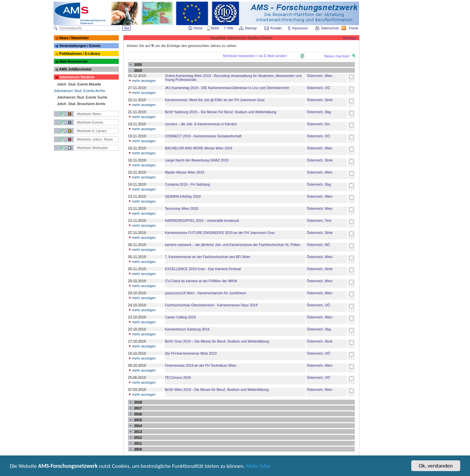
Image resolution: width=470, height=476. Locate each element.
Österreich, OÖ (319, 88)
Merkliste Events (90, 122)
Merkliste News (89, 114)
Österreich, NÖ (318, 245)
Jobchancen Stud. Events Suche (82, 97)
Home (198, 28)
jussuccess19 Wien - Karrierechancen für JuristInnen (205, 293)
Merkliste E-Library (92, 131)
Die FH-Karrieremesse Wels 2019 (191, 353)
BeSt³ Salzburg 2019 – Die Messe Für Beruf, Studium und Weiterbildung (221, 112)
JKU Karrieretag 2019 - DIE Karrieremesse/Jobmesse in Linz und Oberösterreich (227, 88)
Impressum (300, 28)
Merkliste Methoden (93, 148)
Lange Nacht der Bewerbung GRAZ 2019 (197, 160)
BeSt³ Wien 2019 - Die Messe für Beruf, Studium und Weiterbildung (217, 390)
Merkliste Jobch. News (95, 139)
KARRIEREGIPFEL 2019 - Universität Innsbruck (202, 221)
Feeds (354, 28)
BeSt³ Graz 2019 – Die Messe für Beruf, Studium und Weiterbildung (217, 341)
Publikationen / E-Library (80, 54)
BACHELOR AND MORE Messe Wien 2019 (199, 148)
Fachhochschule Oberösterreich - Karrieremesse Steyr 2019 (211, 305)
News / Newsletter (74, 38)
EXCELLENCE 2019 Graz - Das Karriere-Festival (203, 269)
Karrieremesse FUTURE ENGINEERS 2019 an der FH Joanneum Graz (220, 233)
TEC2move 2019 (178, 377)
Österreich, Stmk (320, 100)
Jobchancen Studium (77, 77)
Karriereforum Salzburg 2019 (187, 329)
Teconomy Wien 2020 (181, 208)
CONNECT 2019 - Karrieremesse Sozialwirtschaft (203, 136)
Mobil (215, 28)
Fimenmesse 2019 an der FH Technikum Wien (201, 365)
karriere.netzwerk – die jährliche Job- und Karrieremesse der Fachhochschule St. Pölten (233, 245)
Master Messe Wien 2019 (185, 172)
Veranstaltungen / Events (80, 46)
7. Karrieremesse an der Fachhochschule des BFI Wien (208, 257)
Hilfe (230, 28)
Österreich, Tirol (319, 221)
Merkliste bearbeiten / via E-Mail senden (255, 56)
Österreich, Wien (320, 76)
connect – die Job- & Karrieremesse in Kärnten (201, 124)
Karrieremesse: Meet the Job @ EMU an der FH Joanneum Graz (215, 100)
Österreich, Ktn (318, 124)
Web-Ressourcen (73, 61)
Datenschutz (330, 28)
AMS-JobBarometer (75, 69)
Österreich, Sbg (319, 112)
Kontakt (276, 28)
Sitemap (251, 28)
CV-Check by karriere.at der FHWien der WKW (201, 281)
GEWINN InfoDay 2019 (183, 196)
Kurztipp (349, 38)
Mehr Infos (258, 467)
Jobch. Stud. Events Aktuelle (79, 84)
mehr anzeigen (142, 81)
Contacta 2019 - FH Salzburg (187, 184)
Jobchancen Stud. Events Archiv (80, 91)
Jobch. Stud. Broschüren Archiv (81, 104)
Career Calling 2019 (180, 317)
